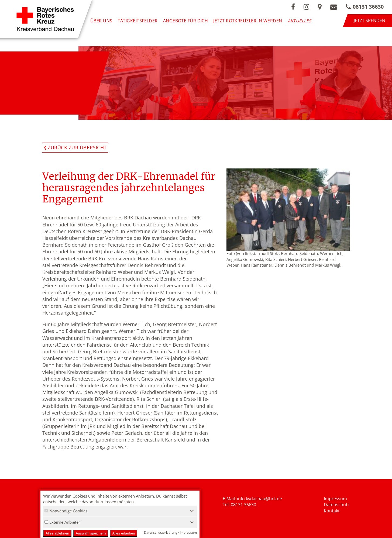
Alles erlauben (123, 533)
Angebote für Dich (186, 20)
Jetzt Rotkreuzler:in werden (248, 20)
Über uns (101, 20)
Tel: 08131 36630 (239, 505)
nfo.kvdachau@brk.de (260, 499)
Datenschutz (337, 505)
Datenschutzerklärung (161, 532)
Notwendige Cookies (66, 511)
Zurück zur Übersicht (77, 147)
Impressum (335, 499)
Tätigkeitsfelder (138, 20)
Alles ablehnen (57, 533)
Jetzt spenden (369, 20)
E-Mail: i (230, 499)
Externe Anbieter (62, 522)
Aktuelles (300, 20)
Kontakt (332, 511)
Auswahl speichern (91, 533)
